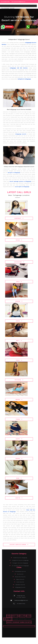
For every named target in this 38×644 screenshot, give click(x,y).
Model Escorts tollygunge (20, 558)
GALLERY (22, 616)
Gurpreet (19, 218)
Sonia (19, 321)
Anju (19, 282)
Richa (19, 240)
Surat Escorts (20, 582)
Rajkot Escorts (20, 579)
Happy (19, 439)
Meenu (19, 400)
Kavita (19, 498)
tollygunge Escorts (20, 587)
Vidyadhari (19, 262)
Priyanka (19, 380)
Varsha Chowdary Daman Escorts (19, 622)
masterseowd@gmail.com (19, 2)
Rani (19, 478)
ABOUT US (15, 616)
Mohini (19, 301)
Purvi (19, 360)
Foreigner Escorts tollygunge (20, 563)
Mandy (19, 459)
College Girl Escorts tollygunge (20, 560)
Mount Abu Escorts (20, 577)
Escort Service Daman (19, 545)
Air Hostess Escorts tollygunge (20, 566)
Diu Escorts (20, 574)
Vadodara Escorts (20, 585)
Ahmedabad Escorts (20, 571)
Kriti (19, 341)
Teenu (19, 419)
